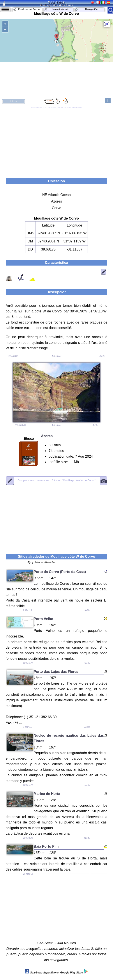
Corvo (57, 208)
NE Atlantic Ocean (56, 195)
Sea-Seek (56, 2)
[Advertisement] (56, 141)
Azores (56, 201)
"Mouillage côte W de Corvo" (56, 481)
